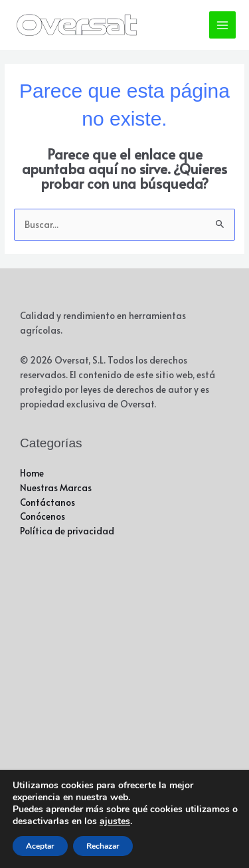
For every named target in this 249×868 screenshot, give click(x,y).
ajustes (115, 821)
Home (32, 473)
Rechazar (103, 846)
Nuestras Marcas (56, 488)
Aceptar (40, 846)
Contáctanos (47, 502)
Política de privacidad (67, 531)
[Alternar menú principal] (223, 25)
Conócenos (42, 516)
